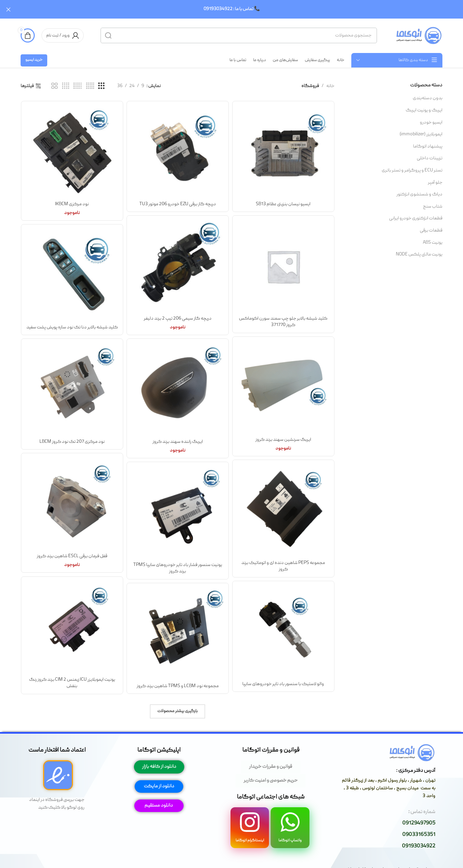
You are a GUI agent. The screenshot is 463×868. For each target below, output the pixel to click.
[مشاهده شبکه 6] (77, 86)
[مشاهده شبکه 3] (101, 86)
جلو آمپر (435, 182)
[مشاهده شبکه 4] (66, 86)
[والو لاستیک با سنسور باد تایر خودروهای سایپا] (283, 632)
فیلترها (27, 86)
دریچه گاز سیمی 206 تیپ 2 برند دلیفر (178, 318)
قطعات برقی (431, 230)
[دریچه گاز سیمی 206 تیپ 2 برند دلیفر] (178, 266)
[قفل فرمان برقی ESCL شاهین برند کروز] (72, 504)
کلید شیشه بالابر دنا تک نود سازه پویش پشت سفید (72, 327)
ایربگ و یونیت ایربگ (424, 110)
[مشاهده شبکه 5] (90, 86)
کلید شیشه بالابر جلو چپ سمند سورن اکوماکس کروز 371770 (283, 322)
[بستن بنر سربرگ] (8, 9)
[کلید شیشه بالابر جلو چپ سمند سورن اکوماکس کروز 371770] (283, 266)
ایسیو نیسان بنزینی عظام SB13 (283, 204)
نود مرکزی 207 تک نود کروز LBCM (72, 441)
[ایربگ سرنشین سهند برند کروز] (283, 388)
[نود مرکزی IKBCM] (72, 152)
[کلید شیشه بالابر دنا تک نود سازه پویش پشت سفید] (72, 275)
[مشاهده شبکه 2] (55, 86)
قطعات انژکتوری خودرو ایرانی (416, 218)
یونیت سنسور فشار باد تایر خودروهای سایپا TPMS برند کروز (178, 568)
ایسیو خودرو (431, 122)
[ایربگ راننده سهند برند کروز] (178, 390)
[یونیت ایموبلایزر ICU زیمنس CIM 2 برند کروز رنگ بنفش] (72, 628)
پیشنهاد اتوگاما (428, 146)
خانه (330, 86)
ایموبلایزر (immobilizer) (421, 134)
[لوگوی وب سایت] (418, 35)
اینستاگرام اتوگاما (250, 840)
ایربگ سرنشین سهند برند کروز (283, 439)
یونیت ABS (433, 242)
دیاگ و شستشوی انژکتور (419, 194)
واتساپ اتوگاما (290, 840)
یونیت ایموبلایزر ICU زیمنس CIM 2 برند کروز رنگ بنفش (72, 683)
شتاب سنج (433, 206)
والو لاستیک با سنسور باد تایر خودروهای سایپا (283, 684)
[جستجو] (239, 35)
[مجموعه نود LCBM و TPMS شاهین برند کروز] (178, 634)
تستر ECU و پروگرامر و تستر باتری (412, 170)
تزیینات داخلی (430, 158)
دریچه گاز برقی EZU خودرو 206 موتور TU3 (178, 204)
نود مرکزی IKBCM (72, 204)
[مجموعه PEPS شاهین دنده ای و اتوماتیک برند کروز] (283, 511)
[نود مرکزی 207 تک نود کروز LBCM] (72, 390)
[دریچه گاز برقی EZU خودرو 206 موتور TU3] (178, 152)
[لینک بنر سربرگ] (242, 9)
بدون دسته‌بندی (428, 98)
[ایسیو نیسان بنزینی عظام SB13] (283, 152)
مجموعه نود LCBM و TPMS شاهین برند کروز (178, 686)
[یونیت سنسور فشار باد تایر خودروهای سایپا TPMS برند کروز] (178, 513)
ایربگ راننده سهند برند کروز (178, 441)
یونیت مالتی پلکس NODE (419, 254)
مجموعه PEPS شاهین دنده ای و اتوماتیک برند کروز (283, 566)
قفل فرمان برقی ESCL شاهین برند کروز (72, 556)
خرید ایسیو (34, 60)
